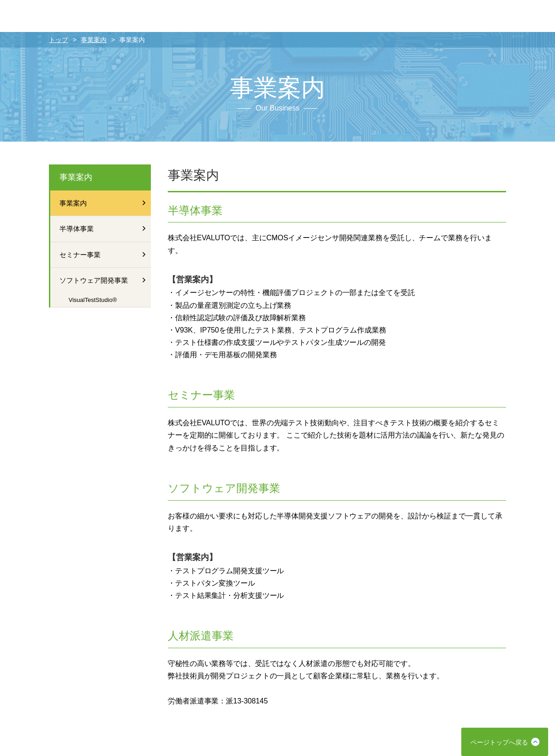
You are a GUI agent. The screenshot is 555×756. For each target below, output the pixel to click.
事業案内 (94, 40)
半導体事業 (104, 229)
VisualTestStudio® (93, 300)
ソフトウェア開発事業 (104, 280)
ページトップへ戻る (499, 742)
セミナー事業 (104, 255)
